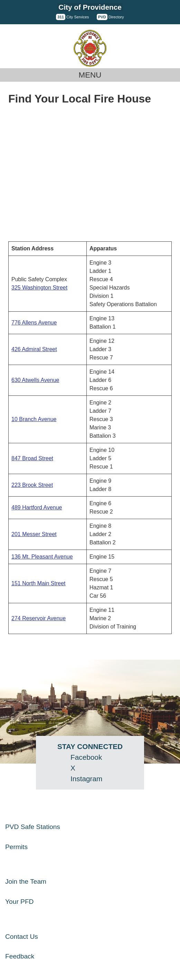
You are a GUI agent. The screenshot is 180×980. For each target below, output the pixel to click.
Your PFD (19, 902)
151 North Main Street (39, 583)
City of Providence (90, 7)
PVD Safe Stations (33, 827)
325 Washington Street (39, 288)
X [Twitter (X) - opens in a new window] (73, 768)
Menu (90, 75)
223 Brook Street (32, 485)
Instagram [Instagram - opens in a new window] (86, 779)
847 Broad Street (32, 458)
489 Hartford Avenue (37, 507)
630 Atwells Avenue (35, 380)
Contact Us (22, 937)
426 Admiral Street (34, 349)
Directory (110, 17)
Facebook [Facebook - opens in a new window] (86, 757)
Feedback (20, 956)
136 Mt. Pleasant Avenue (42, 557)
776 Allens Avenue (34, 323)
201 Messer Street (34, 534)
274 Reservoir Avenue (39, 618)
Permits (16, 847)
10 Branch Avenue (34, 419)
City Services (72, 17)
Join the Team (26, 881)
